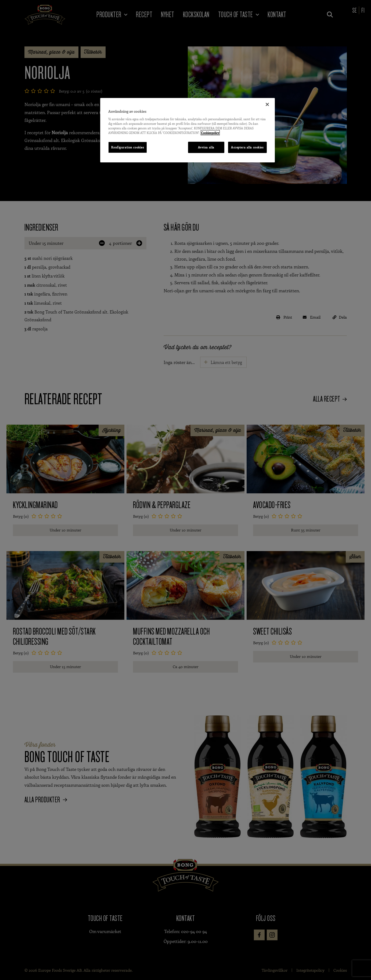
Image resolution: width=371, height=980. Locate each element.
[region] (188, 130)
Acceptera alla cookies (247, 147)
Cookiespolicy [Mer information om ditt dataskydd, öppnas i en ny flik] (210, 133)
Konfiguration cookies (128, 147)
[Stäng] (267, 104)
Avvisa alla (206, 147)
